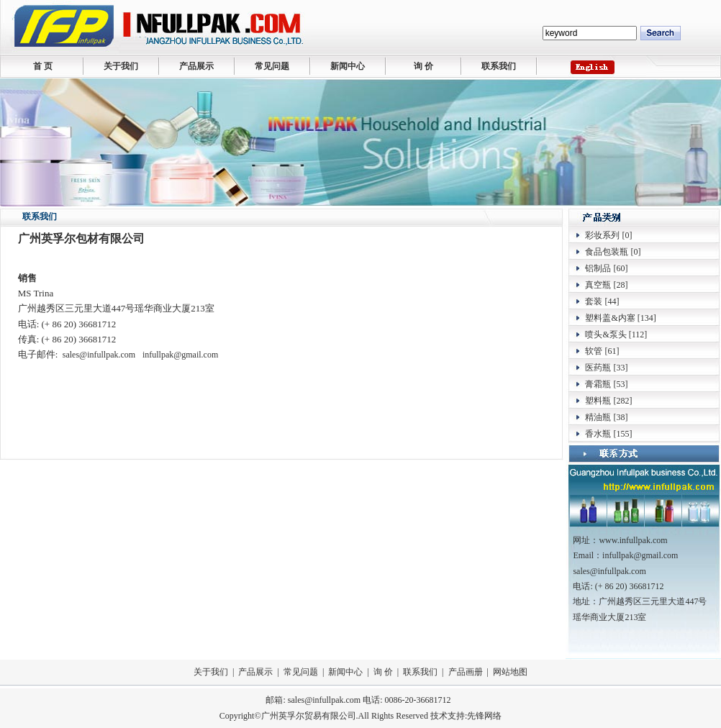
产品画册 (466, 672)
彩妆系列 (602, 235)
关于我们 (121, 66)
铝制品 (598, 268)
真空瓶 (598, 285)
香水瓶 (598, 434)
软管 (594, 351)
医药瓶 (598, 368)
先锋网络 (484, 716)
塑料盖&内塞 (610, 318)
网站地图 (510, 672)
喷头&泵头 (606, 335)
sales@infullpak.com (99, 355)
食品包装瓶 (607, 252)
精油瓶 (598, 417)
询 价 (423, 66)
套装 (594, 301)
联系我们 (499, 66)
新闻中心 (348, 66)
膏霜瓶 (598, 384)
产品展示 (196, 66)
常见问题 (272, 66)
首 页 (43, 66)
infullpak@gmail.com (180, 355)
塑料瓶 (598, 401)
